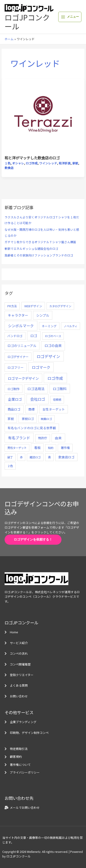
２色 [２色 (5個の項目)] (10, 466)
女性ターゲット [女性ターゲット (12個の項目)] (54, 409)
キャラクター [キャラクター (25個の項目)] (18, 315)
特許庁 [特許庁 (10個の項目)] (43, 438)
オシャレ (18, 163)
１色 (8, 163)
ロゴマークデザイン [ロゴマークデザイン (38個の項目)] (23, 378)
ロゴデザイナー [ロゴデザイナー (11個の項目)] (18, 357)
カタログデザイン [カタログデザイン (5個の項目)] (60, 306)
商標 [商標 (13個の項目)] (31, 409)
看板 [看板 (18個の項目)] (37, 448)
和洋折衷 (65, 163)
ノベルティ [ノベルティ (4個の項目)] (71, 326)
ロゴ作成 (32, 163)
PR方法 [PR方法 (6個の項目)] (12, 306)
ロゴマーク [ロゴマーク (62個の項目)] (41, 367)
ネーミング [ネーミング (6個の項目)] (49, 326)
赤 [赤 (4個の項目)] (21, 457)
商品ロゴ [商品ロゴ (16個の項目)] (14, 409)
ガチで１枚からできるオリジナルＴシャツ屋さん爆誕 (40, 242)
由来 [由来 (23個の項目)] (58, 438)
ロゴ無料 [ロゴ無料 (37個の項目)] (60, 389)
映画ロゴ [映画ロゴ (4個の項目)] (46, 419)
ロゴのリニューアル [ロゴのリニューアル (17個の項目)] (22, 346)
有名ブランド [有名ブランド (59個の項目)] (19, 438)
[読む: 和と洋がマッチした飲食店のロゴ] (43, 117)
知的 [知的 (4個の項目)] (51, 448)
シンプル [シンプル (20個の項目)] (43, 315)
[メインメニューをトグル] (70, 17)
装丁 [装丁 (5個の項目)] (10, 457)
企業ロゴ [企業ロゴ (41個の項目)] (15, 399)
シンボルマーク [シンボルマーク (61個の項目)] (21, 326)
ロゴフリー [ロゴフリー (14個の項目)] (16, 367)
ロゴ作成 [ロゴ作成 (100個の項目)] (55, 378)
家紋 (75, 163)
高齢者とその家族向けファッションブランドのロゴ (39, 255)
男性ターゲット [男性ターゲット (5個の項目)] (17, 448)
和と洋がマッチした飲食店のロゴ (32, 158)
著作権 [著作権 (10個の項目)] (65, 448)
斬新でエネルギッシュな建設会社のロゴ (31, 249)
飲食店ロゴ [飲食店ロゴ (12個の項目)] (67, 457)
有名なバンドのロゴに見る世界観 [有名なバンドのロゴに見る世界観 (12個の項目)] (32, 428)
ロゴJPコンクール (27, 22)
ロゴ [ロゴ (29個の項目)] (34, 336)
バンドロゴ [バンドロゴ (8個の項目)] (15, 336)
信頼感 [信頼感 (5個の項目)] (57, 400)
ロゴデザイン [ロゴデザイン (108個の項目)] (48, 356)
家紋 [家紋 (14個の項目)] (11, 419)
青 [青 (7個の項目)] (49, 457)
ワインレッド (48, 163)
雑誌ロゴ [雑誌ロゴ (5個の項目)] (35, 457)
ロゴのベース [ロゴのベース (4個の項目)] (53, 336)
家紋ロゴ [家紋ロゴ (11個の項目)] (28, 419)
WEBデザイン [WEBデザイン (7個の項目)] (33, 306)
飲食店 (9, 168)
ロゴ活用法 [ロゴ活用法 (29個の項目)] (36, 389)
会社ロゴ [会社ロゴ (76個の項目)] (38, 399)
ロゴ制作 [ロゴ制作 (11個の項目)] (14, 389)
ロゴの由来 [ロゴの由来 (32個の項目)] (53, 345)
